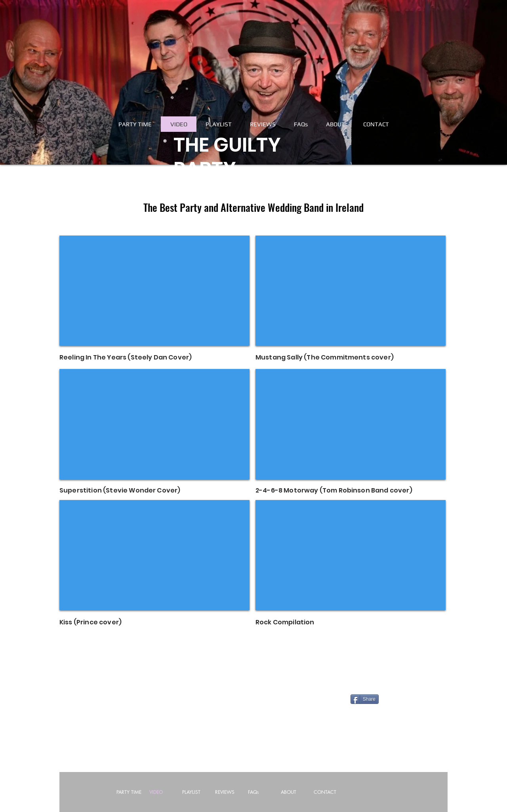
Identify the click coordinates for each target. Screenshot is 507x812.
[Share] (365, 699)
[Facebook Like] (146, 702)
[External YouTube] (154, 291)
